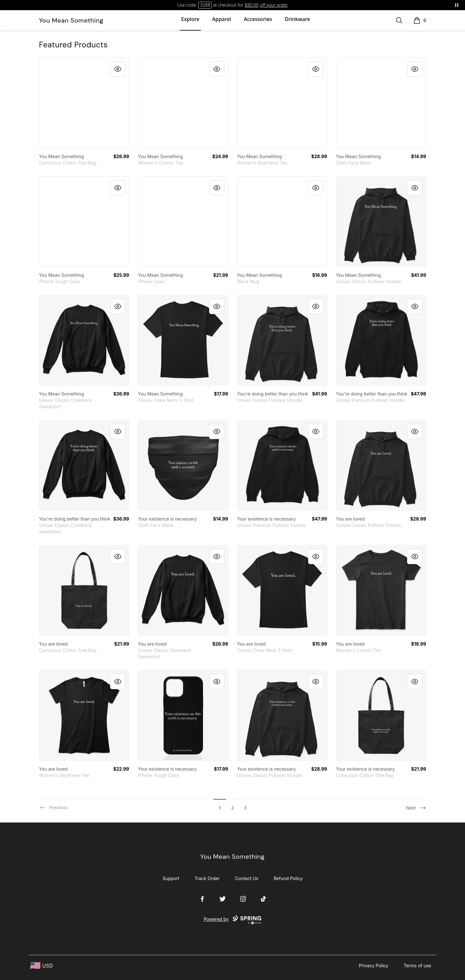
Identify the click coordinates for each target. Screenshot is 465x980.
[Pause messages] (457, 5)
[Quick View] (118, 69)
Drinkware (297, 19)
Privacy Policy (373, 966)
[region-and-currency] (42, 966)
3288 (205, 5)
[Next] (416, 805)
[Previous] (53, 805)
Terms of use (417, 966)
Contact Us (247, 878)
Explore (190, 19)
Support (171, 878)
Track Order (207, 878)
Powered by (232, 920)
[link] (84, 103)
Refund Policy (288, 878)
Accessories (258, 19)
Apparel (222, 19)
